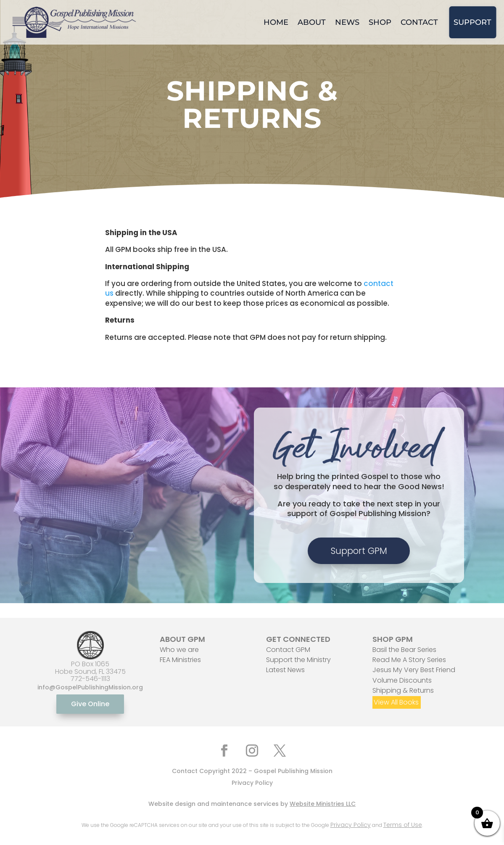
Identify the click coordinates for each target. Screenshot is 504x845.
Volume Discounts (402, 680)
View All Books (396, 702)
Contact (419, 22)
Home (276, 22)
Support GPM (359, 551)
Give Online (90, 704)
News (347, 22)
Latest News (285, 670)
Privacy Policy (252, 783)
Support (472, 22)
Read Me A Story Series (409, 660)
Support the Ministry (298, 660)
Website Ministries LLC (323, 804)
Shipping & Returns (403, 690)
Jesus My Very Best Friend (414, 670)
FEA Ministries (180, 660)
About (312, 22)
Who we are (179, 650)
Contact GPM (288, 650)
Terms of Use (403, 825)
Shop (380, 22)
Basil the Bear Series (404, 650)
